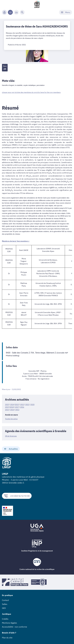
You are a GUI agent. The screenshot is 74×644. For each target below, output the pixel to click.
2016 (22, 407)
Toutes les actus (11, 419)
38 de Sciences (11, 436)
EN (16, 12)
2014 (12, 410)
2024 (12, 405)
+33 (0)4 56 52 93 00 (17, 496)
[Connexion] (4, 12)
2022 (22, 405)
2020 (32, 405)
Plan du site (7, 638)
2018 (12, 407)
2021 (27, 405)
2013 (17, 410)
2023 (17, 405)
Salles (5, 604)
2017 (17, 407)
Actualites (11, 449)
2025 (7, 405)
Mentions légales (9, 623)
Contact (5, 600)
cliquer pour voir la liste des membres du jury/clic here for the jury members (31, 92)
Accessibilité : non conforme (15, 627)
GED (4, 608)
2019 (7, 407)
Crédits (5, 619)
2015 (7, 410)
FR (10, 12)
